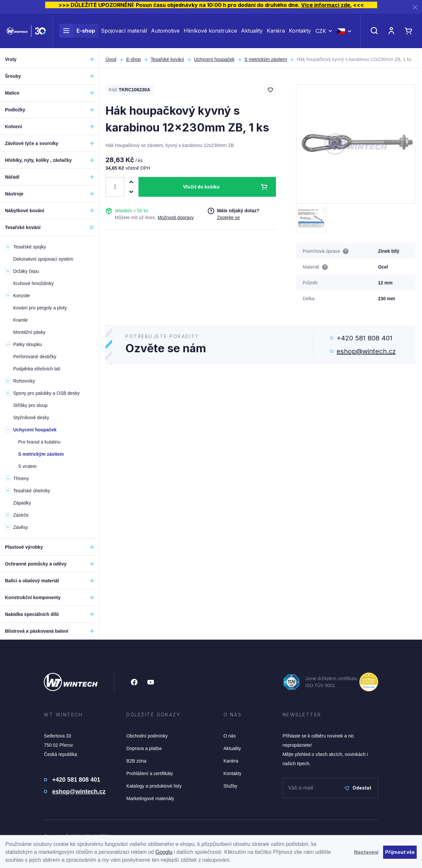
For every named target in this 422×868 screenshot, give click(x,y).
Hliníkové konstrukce (210, 32)
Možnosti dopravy (176, 217)
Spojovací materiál (124, 32)
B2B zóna (136, 761)
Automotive (165, 32)
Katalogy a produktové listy (154, 786)
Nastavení (366, 852)
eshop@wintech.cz (366, 351)
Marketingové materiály (150, 798)
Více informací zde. (326, 5)
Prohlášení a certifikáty (150, 773)
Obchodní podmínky (147, 736)
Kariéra (276, 32)
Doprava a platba (144, 748)
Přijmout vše (400, 852)
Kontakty (300, 32)
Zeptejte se (228, 217)
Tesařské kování (167, 59)
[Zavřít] (415, 7)
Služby (230, 786)
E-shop (77, 32)
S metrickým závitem (266, 59)
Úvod (111, 59)
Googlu (164, 852)
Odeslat (358, 788)
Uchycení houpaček (214, 59)
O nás (230, 736)
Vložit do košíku (201, 187)
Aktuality (252, 32)
